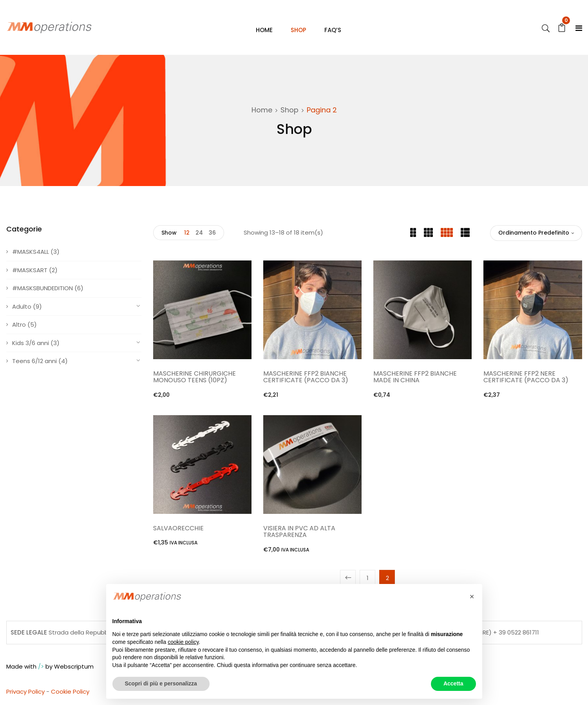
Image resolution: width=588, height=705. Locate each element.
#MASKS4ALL (31, 252)
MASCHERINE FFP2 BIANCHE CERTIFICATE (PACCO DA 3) (306, 378)
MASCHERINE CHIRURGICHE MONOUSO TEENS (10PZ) (194, 378)
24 (199, 234)
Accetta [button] (453, 683)
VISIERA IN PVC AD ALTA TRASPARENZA (299, 532)
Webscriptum (74, 667)
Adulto (22, 307)
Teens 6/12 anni (34, 362)
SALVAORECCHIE (178, 529)
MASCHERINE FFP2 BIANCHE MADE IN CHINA (415, 378)
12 (187, 234)
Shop (289, 111)
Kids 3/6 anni (31, 344)
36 (212, 234)
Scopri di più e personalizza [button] (161, 683)
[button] (472, 597)
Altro (19, 325)
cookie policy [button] (183, 642)
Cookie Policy (70, 692)
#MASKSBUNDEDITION (43, 289)
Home (262, 111)
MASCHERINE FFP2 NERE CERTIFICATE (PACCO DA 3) (526, 378)
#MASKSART (30, 271)
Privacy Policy (25, 692)
